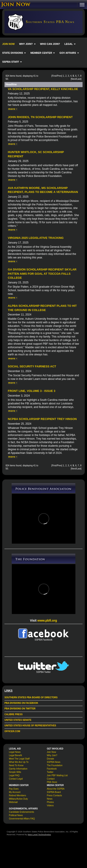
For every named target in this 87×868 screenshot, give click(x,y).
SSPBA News (54, 762)
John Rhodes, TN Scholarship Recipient (40, 117)
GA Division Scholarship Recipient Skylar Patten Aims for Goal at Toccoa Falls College (42, 274)
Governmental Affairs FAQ (22, 819)
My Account (15, 792)
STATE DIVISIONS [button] (14, 53)
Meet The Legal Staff (19, 759)
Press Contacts (54, 795)
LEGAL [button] (70, 44)
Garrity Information (18, 769)
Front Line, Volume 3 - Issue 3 (32, 391)
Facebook (52, 769)
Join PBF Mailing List (57, 775)
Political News (16, 815)
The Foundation (55, 765)
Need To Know (16, 765)
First (54, 76)
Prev (59, 76)
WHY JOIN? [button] (27, 44)
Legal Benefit (15, 755)
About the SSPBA (56, 789)
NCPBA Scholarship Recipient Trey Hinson (42, 419)
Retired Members (18, 795)
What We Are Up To (19, 762)
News (50, 799)
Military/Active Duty (18, 799)
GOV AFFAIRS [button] (69, 53)
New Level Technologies (39, 835)
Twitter (50, 772)
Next (74, 79)
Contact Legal (16, 779)
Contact (51, 779)
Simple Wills (15, 772)
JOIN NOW (8, 44)
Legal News (15, 752)
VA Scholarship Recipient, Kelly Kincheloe (43, 89)
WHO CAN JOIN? (50, 44)
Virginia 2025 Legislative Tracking (36, 238)
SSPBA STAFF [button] (12, 62)
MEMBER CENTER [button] (43, 53)
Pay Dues (14, 789)
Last (79, 79)
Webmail (13, 802)
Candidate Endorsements (22, 812)
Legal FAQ (14, 775)
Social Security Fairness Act (32, 366)
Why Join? (52, 755)
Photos (50, 802)
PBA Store (52, 782)
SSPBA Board (54, 792)
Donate (50, 759)
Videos (50, 806)
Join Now (51, 752)
